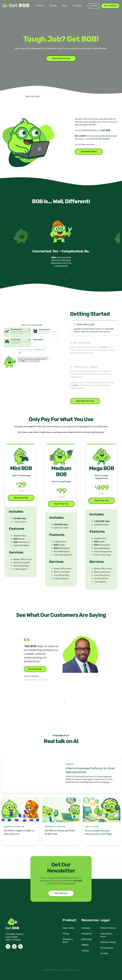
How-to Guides (92, 827)
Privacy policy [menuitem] (107, 948)
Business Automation (14, 827)
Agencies (70, 764)
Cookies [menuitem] (104, 953)
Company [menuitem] (86, 928)
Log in (94, 6)
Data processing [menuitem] (108, 942)
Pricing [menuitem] (66, 934)
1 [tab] (58, 279)
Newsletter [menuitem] (87, 934)
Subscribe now (61, 893)
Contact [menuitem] (85, 951)
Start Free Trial (21, 498)
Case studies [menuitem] (68, 928)
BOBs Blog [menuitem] (87, 939)
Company (77, 6)
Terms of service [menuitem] (108, 928)
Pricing (53, 6)
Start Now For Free (61, 58)
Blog (64, 6)
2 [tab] (61, 279)
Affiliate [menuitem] (85, 945)
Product (40, 6)
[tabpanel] (61, 246)
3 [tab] (64, 279)
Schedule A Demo (89, 152)
